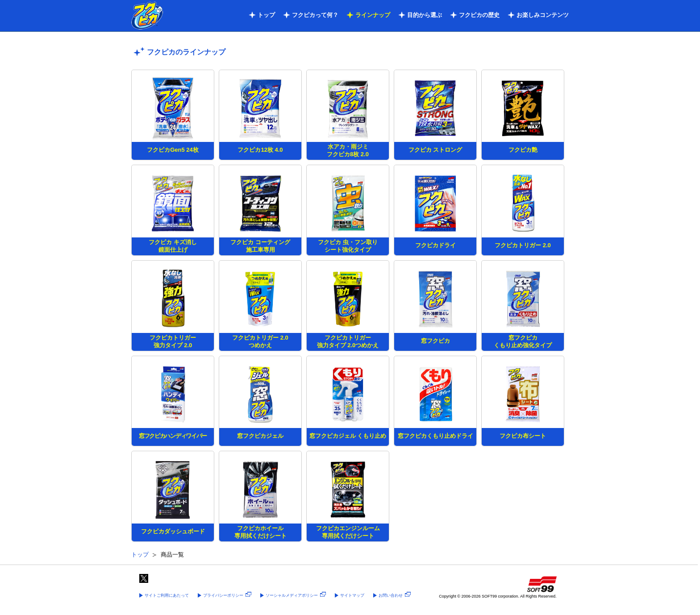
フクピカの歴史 (479, 15)
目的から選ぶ (425, 15)
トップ (266, 15)
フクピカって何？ (315, 15)
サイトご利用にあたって (167, 595)
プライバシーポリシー (227, 595)
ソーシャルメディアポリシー (296, 595)
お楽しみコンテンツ (543, 15)
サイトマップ (352, 595)
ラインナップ (373, 15)
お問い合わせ (395, 595)
